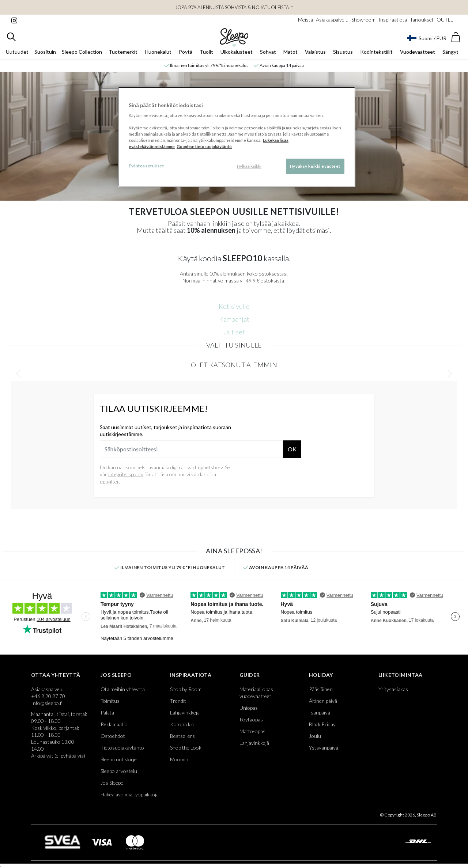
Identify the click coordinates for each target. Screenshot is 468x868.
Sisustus (343, 54)
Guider (250, 676)
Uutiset (234, 333)
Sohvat (268, 54)
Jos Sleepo (116, 676)
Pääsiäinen (321, 691)
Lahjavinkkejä (185, 714)
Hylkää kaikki (249, 166)
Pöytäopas (251, 721)
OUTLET (447, 20)
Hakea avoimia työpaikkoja (130, 796)
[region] (237, 137)
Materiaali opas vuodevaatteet (256, 694)
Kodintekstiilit (376, 54)
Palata (107, 714)
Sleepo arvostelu (119, 772)
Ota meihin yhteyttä (123, 691)
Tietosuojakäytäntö (122, 749)
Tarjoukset (422, 20)
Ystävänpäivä (324, 749)
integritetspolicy (126, 476)
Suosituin (45, 54)
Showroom (363, 20)
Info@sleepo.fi (47, 704)
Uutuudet (17, 54)
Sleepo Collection (82, 54)
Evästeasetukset (146, 166)
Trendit (178, 702)
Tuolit (206, 54)
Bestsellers (182, 737)
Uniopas (249, 709)
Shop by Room (186, 691)
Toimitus (110, 702)
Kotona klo (182, 726)
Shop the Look (186, 749)
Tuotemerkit (123, 54)
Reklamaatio (114, 726)
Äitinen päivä (323, 702)
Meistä (305, 20)
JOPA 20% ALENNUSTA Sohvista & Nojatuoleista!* (234, 7)
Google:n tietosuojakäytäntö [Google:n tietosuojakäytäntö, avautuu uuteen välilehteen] (204, 146)
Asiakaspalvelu (332, 20)
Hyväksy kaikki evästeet (315, 166)
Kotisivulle (234, 308)
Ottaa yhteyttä (56, 676)
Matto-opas (252, 733)
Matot (290, 54)
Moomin (179, 761)
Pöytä (186, 54)
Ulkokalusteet (237, 54)
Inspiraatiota (393, 20)
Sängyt (450, 54)
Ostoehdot (113, 737)
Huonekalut (158, 54)
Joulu (315, 737)
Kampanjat (234, 321)
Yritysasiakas (393, 691)
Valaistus (315, 54)
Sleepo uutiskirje (119, 761)
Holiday (321, 676)
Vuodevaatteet (418, 54)
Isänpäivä (320, 714)
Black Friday (322, 726)
